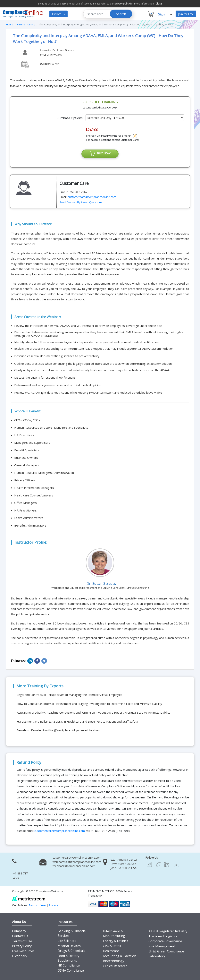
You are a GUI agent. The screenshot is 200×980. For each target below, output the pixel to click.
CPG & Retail (112, 946)
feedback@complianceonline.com (74, 866)
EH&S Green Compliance (166, 951)
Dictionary (20, 956)
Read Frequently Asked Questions (81, 202)
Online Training (26, 24)
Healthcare (111, 951)
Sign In (165, 14)
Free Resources (23, 951)
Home (10, 24)
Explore (58, 14)
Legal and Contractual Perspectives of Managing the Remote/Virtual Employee (70, 695)
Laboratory (157, 956)
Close (159, 4)
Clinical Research (115, 966)
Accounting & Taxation (120, 956)
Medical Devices (69, 946)
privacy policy (122, 4)
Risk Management (162, 946)
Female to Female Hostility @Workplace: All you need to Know (58, 730)
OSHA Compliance (71, 971)
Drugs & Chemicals (71, 951)
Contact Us (20, 936)
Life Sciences (67, 941)
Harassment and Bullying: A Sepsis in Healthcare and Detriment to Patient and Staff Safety (77, 722)
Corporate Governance (165, 941)
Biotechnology (114, 961)
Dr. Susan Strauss (63, 50)
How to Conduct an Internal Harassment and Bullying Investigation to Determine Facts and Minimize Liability (89, 704)
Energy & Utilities (116, 941)
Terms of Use (22, 941)
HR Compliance (69, 966)
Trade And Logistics (163, 936)
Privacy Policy (22, 946)
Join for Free (186, 14)
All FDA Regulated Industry (168, 931)
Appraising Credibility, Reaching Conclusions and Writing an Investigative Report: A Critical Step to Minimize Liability (94, 713)
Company (19, 931)
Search (121, 14)
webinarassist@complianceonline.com (77, 862)
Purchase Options (70, 118)
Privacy (53, 905)
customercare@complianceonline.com (92, 197)
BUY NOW (100, 154)
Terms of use (37, 905)
